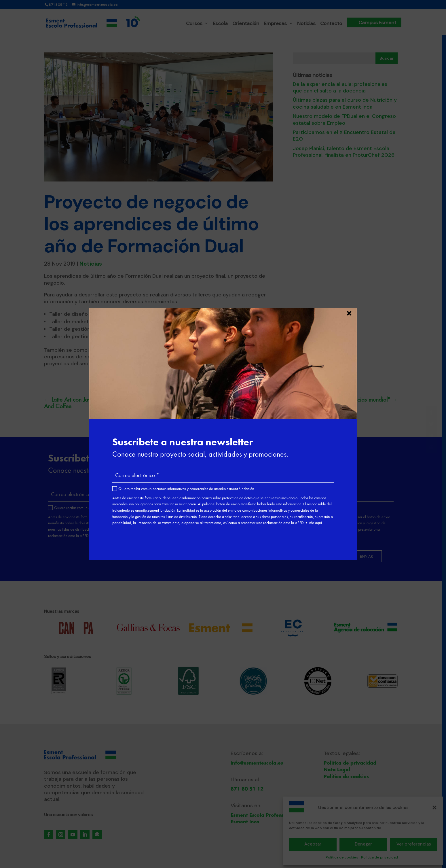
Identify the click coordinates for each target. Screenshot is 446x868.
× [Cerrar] (349, 312)
